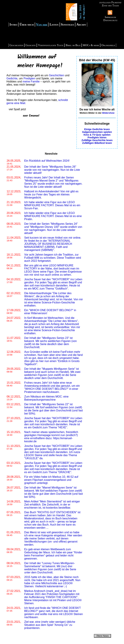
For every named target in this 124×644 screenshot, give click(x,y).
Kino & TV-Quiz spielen (97, 135)
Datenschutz (110, 20)
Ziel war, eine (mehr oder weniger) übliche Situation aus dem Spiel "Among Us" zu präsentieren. (50, 625)
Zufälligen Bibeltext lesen (97, 143)
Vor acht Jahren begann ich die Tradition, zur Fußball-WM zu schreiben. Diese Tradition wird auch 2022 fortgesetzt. (53, 258)
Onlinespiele (108, 45)
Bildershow (108, 113)
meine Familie (31, 82)
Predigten (29, 78)
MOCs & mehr (91, 45)
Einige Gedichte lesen (97, 129)
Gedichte (31, 45)
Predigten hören (97, 137)
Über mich (27, 24)
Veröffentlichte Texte (51, 45)
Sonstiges (67, 24)
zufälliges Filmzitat (110, 2)
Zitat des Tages (110, 5)
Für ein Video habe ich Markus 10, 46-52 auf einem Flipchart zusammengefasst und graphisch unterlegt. (51, 480)
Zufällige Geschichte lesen (97, 140)
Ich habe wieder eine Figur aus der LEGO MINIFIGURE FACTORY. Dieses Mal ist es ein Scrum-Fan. (52, 205)
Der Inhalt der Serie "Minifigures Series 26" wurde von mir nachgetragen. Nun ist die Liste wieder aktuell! (52, 170)
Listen (54, 24)
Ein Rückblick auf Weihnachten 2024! (47, 161)
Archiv (81, 24)
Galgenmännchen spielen (97, 132)
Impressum (110, 17)
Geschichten (16, 45)
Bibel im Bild (73, 45)
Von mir (42, 24)
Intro (13, 24)
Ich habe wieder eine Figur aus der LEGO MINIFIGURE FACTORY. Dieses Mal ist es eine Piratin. (53, 216)
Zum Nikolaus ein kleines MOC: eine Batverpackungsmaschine (46, 398)
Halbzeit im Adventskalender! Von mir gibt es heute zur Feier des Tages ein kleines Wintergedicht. (51, 194)
